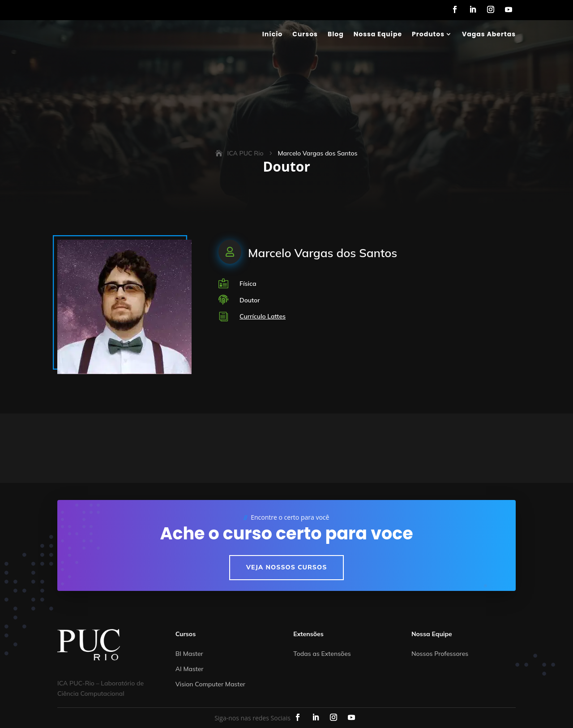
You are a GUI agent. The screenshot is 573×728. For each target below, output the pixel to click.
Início (273, 34)
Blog (336, 34)
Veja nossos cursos (287, 567)
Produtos (428, 34)
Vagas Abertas (489, 34)
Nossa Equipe (378, 34)
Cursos (305, 34)
